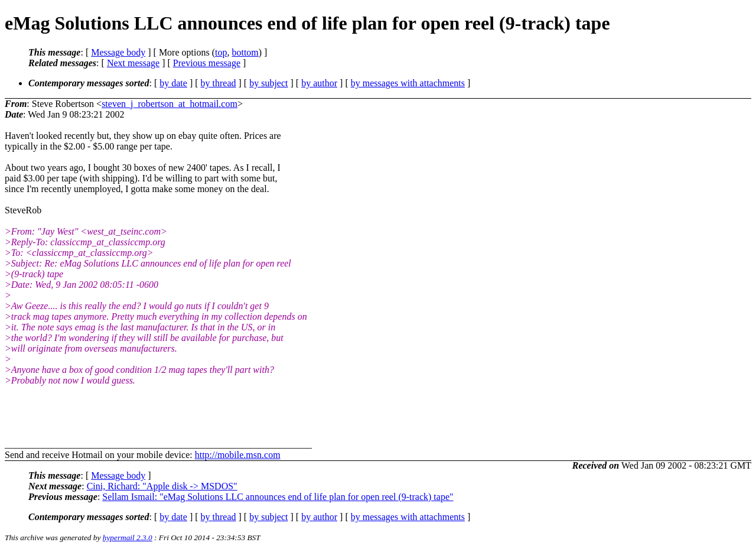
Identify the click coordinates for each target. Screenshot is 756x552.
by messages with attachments (408, 83)
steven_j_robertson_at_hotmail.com (170, 104)
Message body (118, 52)
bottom (245, 52)
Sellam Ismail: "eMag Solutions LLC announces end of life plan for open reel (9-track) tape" (278, 497)
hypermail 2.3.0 (128, 538)
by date (173, 83)
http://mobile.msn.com (238, 455)
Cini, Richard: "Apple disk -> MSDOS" (162, 486)
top (221, 52)
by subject (268, 83)
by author (319, 83)
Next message (133, 63)
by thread (219, 83)
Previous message (207, 63)
